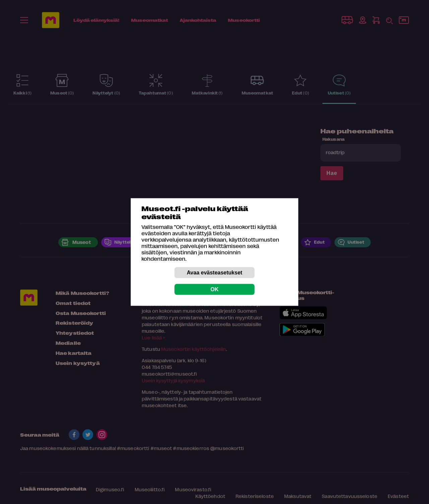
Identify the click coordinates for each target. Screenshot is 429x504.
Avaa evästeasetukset (214, 273)
